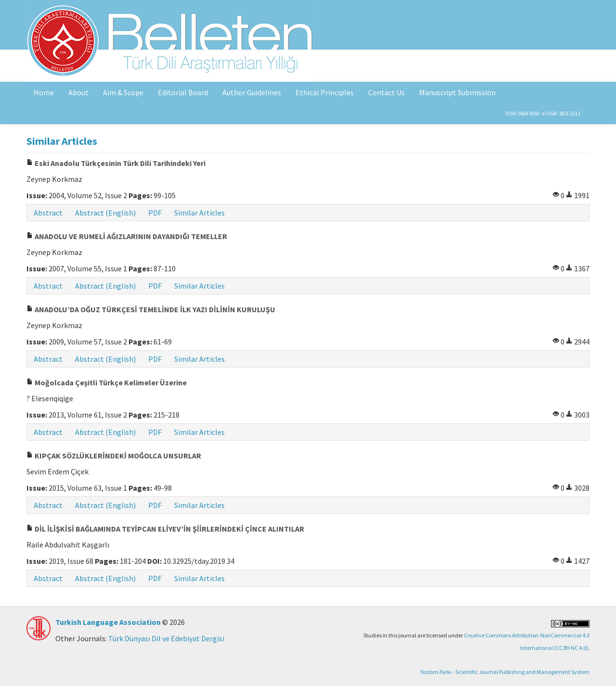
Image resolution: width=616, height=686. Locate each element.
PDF (155, 213)
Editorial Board (183, 92)
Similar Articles (199, 213)
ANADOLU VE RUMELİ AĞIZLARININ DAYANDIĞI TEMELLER (127, 236)
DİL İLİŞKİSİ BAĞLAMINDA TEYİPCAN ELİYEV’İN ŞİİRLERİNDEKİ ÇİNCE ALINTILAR (165, 529)
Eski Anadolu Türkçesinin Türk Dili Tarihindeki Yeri (116, 163)
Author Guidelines (252, 92)
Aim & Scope (123, 92)
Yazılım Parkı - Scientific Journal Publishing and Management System (505, 672)
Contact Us (386, 92)
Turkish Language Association (108, 622)
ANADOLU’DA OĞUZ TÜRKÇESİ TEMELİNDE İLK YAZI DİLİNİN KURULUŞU (151, 309)
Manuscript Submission (457, 92)
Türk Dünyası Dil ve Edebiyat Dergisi (166, 638)
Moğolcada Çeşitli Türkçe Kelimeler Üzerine (107, 382)
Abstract (48, 213)
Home (44, 92)
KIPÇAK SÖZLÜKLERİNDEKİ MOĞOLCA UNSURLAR (114, 456)
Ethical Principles (325, 92)
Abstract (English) (105, 213)
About (78, 92)
